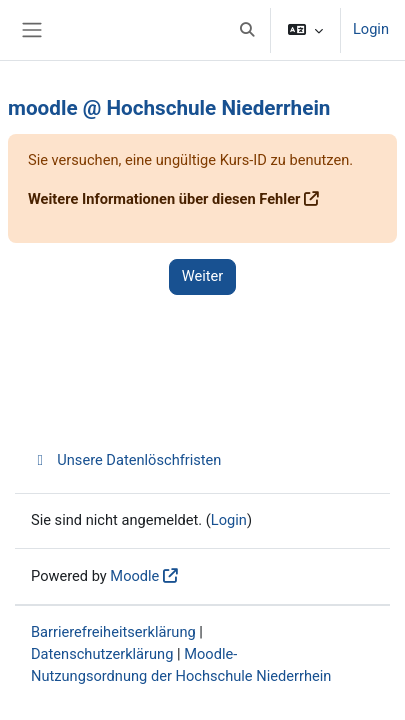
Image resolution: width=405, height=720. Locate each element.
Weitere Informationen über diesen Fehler (164, 199)
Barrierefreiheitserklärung (113, 632)
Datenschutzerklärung (102, 654)
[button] (247, 30)
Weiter (203, 276)
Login (371, 29)
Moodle (134, 576)
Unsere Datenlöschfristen (126, 460)
